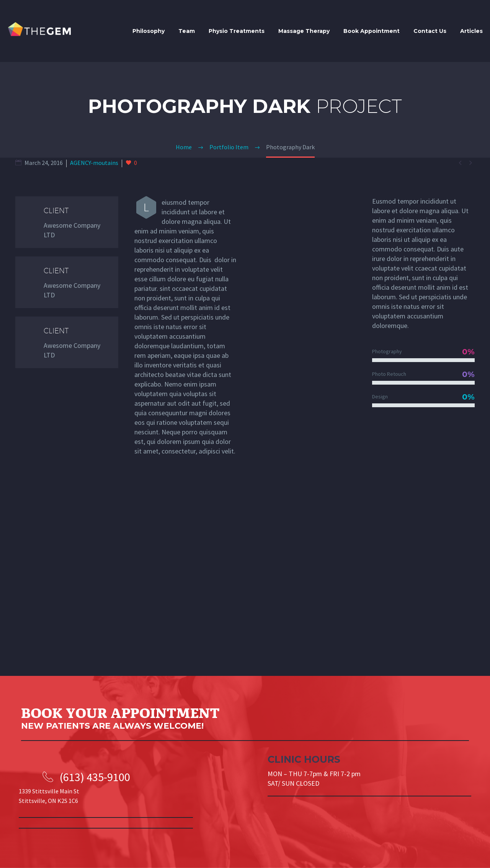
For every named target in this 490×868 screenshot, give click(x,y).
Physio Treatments (237, 31)
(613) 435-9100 (95, 777)
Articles (471, 31)
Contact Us (430, 31)
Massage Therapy (304, 31)
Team (187, 31)
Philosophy (149, 31)
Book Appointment (372, 31)
